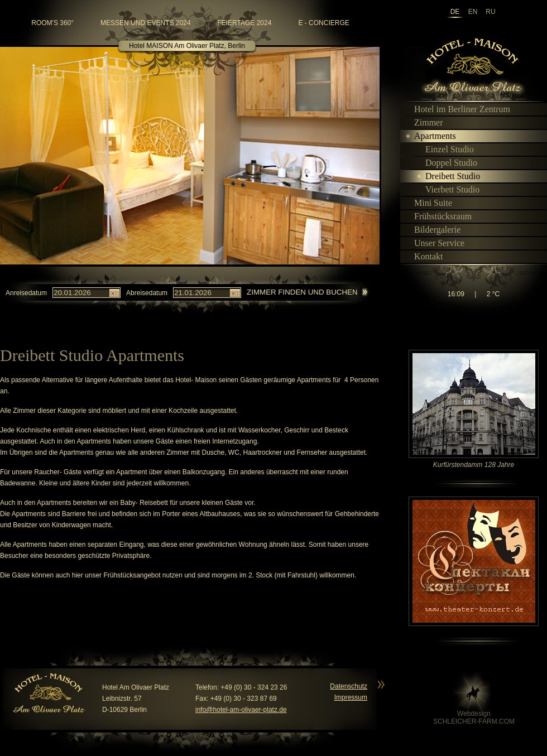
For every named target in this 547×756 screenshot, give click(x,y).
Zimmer (424, 122)
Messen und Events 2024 (145, 23)
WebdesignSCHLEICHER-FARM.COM (474, 718)
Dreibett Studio (448, 176)
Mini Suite (428, 203)
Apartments (430, 136)
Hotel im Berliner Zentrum (457, 109)
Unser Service (435, 243)
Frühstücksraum (438, 216)
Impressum (351, 697)
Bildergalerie (433, 230)
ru (490, 12)
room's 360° (52, 23)
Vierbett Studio (448, 189)
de (455, 12)
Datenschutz (349, 686)
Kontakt (424, 256)
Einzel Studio (445, 149)
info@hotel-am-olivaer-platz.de (241, 710)
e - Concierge (323, 23)
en (473, 12)
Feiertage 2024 (244, 23)
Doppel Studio (447, 163)
